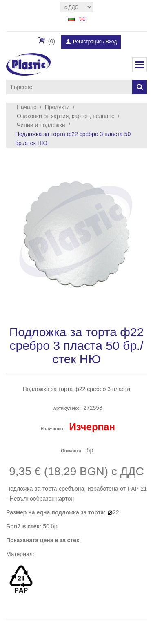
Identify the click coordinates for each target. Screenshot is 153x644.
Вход (111, 42)
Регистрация (87, 42)
